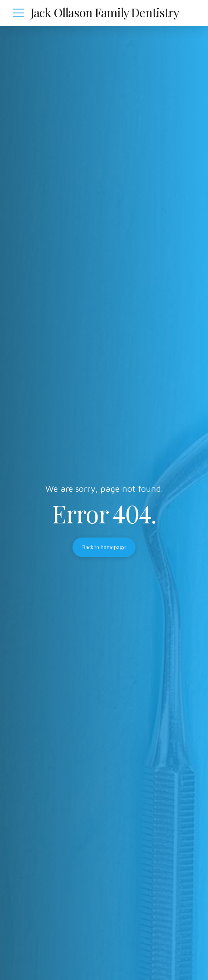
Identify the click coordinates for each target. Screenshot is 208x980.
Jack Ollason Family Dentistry (105, 12)
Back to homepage (104, 547)
